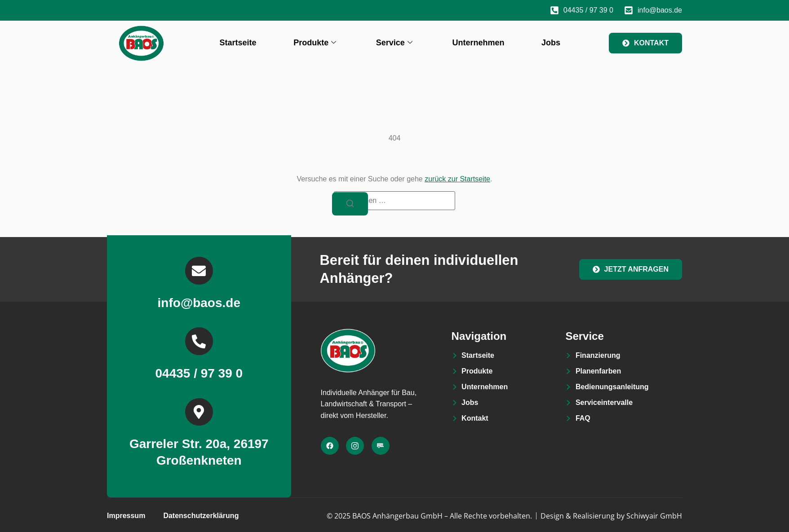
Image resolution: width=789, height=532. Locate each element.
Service (394, 43)
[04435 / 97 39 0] (199, 344)
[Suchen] (350, 204)
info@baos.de (199, 305)
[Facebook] (330, 447)
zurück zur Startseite (457, 179)
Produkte (315, 43)
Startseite (238, 43)
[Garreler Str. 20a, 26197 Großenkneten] (199, 416)
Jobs (551, 43)
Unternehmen (478, 43)
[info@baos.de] (199, 273)
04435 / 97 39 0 (199, 376)
